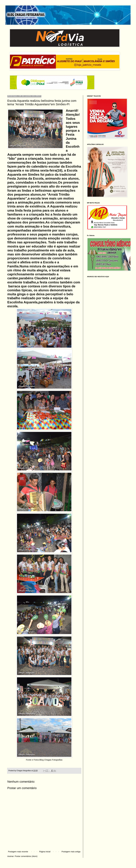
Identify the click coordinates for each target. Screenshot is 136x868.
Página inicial (45, 852)
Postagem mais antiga (71, 852)
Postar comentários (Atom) (26, 856)
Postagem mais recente (18, 852)
